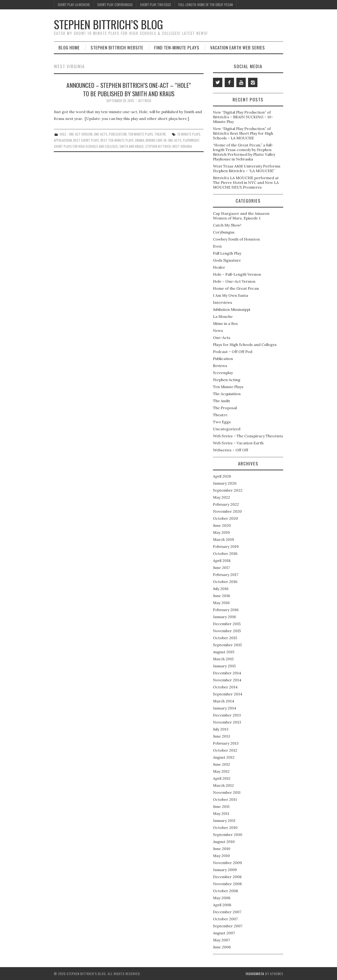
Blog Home (69, 47)
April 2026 (222, 476)
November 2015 (227, 631)
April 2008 (222, 905)
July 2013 (221, 729)
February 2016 (226, 610)
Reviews (220, 366)
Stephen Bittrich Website (117, 47)
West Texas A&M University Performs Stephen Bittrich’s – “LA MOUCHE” (247, 168)
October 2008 (225, 891)
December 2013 (227, 715)
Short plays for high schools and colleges (86, 146)
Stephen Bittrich (158, 146)
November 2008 (227, 884)
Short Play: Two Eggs (156, 5)
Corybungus (224, 232)
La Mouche (223, 316)
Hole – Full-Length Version (237, 274)
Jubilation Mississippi (232, 309)
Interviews (223, 302)
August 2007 (224, 933)
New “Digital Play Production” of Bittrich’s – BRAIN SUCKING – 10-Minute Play (243, 117)
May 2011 (221, 813)
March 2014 (223, 701)
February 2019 (226, 546)
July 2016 (221, 589)
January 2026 (225, 483)
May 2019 (221, 532)
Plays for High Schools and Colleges (245, 345)
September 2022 (228, 490)
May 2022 (222, 497)
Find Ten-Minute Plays (177, 47)
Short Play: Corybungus (115, 5)
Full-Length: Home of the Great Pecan (206, 5)
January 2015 (224, 666)
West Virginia (182, 146)
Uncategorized (227, 429)
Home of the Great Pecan (236, 288)
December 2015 (227, 624)
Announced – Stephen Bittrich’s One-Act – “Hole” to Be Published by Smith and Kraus (129, 89)
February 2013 (226, 743)
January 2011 (224, 820)
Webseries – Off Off (231, 450)
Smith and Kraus (132, 146)
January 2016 (224, 617)
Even (217, 246)
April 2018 (222, 561)
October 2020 (225, 518)
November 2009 (227, 863)
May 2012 (221, 771)
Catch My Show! (227, 225)
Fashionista (255, 974)
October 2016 (225, 582)
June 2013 (222, 736)
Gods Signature (227, 260)
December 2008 (227, 877)
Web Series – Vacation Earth (238, 443)
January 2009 (225, 870)
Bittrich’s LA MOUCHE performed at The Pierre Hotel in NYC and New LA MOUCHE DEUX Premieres (246, 182)
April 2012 (222, 778)
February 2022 (226, 504)
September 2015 (227, 645)
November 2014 (227, 680)
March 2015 (223, 659)
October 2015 (225, 638)
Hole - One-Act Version (76, 134)
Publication (118, 134)
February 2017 (226, 575)
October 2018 (225, 553)
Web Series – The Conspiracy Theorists (248, 436)
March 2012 (223, 785)
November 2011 (227, 792)
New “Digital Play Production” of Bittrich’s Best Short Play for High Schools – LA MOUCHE (243, 133)
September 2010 (228, 835)
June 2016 (222, 596)
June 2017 (221, 568)
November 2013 (227, 722)
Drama (140, 140)
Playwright (191, 140)
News (218, 330)
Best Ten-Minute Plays (117, 140)
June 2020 (222, 525)
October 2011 (225, 799)
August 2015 (224, 652)
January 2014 (225, 708)
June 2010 (222, 849)
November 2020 (227, 511)
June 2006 (222, 947)
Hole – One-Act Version (234, 281)
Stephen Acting (227, 380)
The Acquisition (227, 394)
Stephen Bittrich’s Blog (108, 24)
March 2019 (223, 539)
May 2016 (221, 603)
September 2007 (228, 926)
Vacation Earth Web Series (238, 47)
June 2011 (221, 806)
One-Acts (101, 134)
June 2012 (222, 764)
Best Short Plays (86, 140)
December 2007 (227, 912)
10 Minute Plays (189, 134)
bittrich (145, 101)
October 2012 (225, 750)
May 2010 (221, 856)
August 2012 (224, 757)
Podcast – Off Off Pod (233, 352)
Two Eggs (222, 422)
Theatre (160, 134)
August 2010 (224, 842)
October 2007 (225, 919)
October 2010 (225, 828)
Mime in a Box (225, 323)
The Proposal (225, 408)
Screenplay (223, 373)
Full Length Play (227, 253)
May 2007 (222, 940)
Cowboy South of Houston (236, 239)
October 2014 (225, 687)
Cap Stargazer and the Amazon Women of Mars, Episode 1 (241, 216)
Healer (219, 267)
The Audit (222, 401)
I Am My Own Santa (231, 295)
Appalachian (63, 140)
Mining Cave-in (156, 140)
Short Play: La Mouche (74, 5)
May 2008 (222, 898)
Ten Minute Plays (141, 134)
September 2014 (228, 694)
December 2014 (227, 673)
